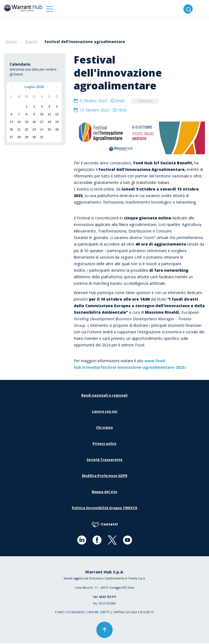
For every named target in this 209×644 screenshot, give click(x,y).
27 (11, 137)
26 (57, 129)
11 (49, 114)
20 (11, 129)
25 (49, 129)
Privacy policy (104, 444)
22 (26, 129)
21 (19, 129)
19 (57, 122)
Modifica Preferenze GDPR (105, 476)
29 (26, 137)
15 (26, 122)
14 (19, 122)
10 (42, 114)
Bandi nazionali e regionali (104, 396)
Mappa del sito (104, 492)
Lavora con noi (105, 412)
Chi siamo (104, 428)
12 (57, 114)
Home (11, 42)
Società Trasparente (104, 460)
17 (42, 122)
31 (42, 137)
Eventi (31, 42)
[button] (50, 9)
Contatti (104, 525)
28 (19, 137)
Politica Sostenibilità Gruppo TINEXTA (104, 508)
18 (49, 122)
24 (42, 129)
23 (34, 129)
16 (34, 122)
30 (34, 137)
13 (11, 122)
